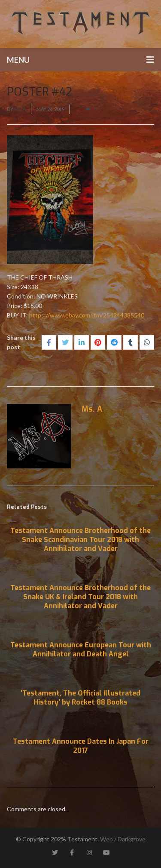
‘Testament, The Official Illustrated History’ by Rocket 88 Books (80, 698)
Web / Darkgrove (123, 839)
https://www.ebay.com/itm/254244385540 (87, 315)
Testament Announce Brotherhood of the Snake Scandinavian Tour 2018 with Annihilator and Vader (80, 540)
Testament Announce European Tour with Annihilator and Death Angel (81, 649)
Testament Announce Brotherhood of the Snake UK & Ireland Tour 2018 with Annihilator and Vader (80, 597)
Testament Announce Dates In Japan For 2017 (81, 746)
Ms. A (20, 109)
